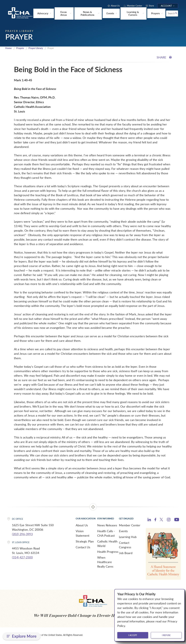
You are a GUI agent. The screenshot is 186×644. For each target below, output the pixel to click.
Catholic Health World (107, 545)
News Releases (107, 526)
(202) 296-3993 (22, 535)
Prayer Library (38, 49)
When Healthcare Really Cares (105, 563)
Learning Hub (128, 538)
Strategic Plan (85, 542)
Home (9, 49)
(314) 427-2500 (22, 559)
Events (123, 532)
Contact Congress (125, 546)
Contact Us (83, 548)
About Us (82, 526)
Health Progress (108, 553)
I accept (133, 635)
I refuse (166, 635)
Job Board (126, 554)
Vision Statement (82, 534)
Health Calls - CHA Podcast (106, 534)
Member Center (130, 526)
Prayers (21, 49)
